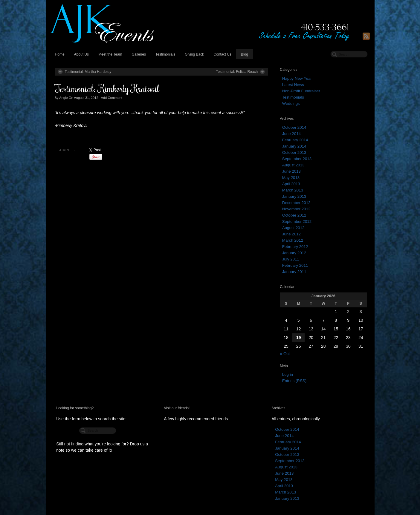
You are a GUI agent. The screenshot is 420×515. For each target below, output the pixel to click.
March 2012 (293, 240)
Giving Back (194, 54)
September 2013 (297, 159)
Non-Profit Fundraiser (301, 91)
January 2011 (294, 272)
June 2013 (291, 171)
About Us (82, 54)
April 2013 (291, 184)
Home (60, 54)
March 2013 (293, 190)
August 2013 (293, 165)
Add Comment (112, 98)
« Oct (285, 354)
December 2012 (296, 203)
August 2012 (293, 228)
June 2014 (291, 134)
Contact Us (222, 54)
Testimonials (165, 54)
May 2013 (291, 178)
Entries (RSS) (294, 381)
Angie (64, 98)
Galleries (139, 54)
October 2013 (294, 152)
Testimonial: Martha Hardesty (88, 72)
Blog (245, 54)
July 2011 (291, 259)
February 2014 (295, 140)
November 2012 (296, 209)
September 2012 (297, 222)
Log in (288, 374)
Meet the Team (110, 54)
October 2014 (294, 127)
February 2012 (295, 247)
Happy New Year (297, 78)
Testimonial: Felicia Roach (237, 72)
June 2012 (291, 234)
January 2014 (294, 146)
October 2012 (294, 215)
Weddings (291, 104)
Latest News (293, 85)
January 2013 (294, 196)
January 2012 (294, 253)
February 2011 (295, 265)
